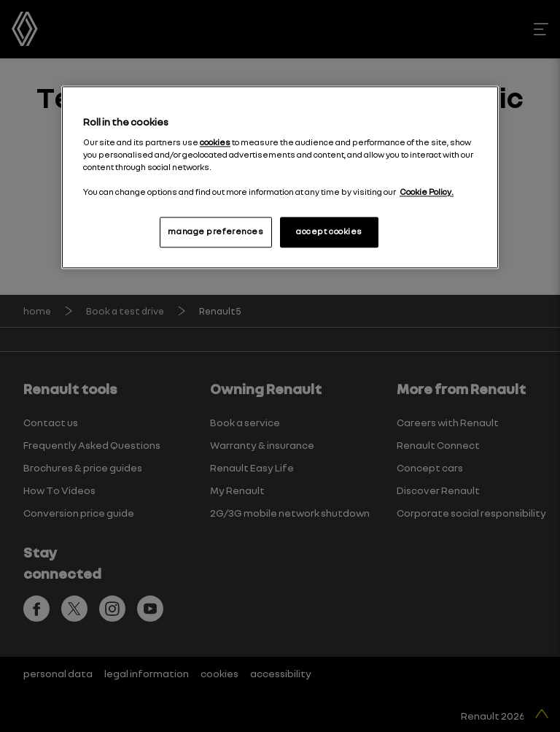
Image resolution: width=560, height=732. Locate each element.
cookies (215, 142)
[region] (280, 178)
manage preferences (215, 232)
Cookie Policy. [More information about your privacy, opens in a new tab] (427, 193)
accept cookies (329, 232)
